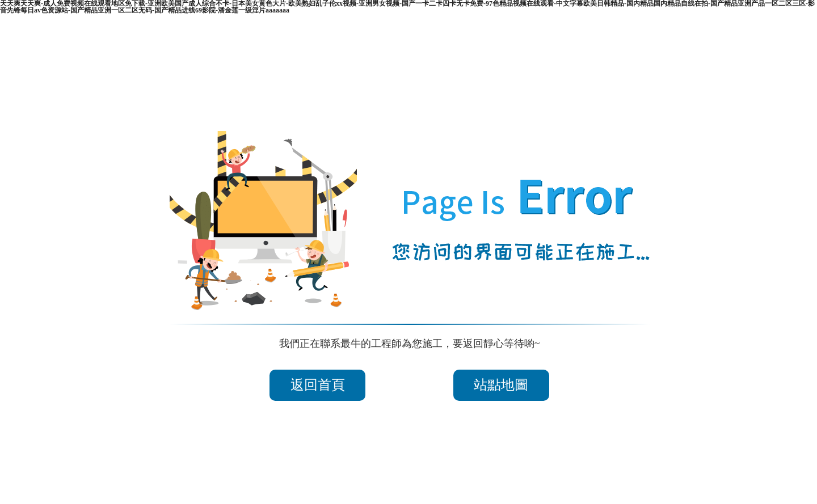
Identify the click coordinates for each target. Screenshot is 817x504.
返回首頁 (318, 385)
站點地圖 (501, 385)
